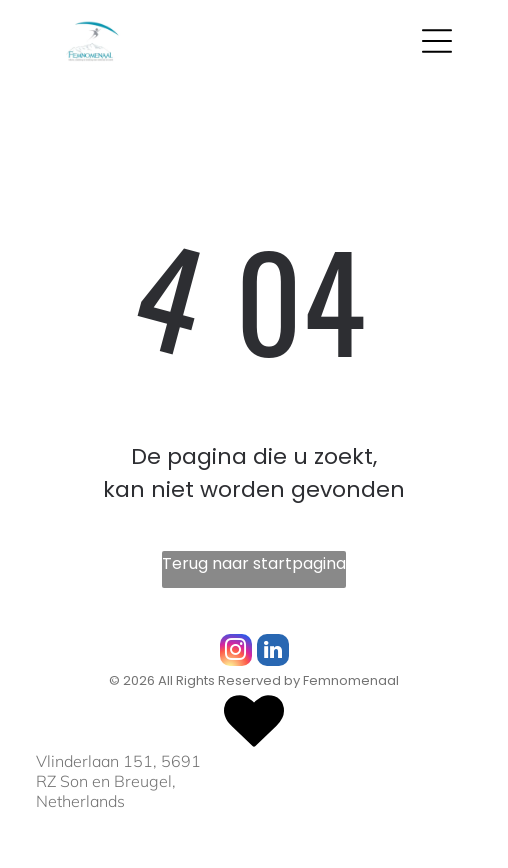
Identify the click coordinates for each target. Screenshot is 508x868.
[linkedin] (273, 652)
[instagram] (236, 652)
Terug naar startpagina (254, 563)
